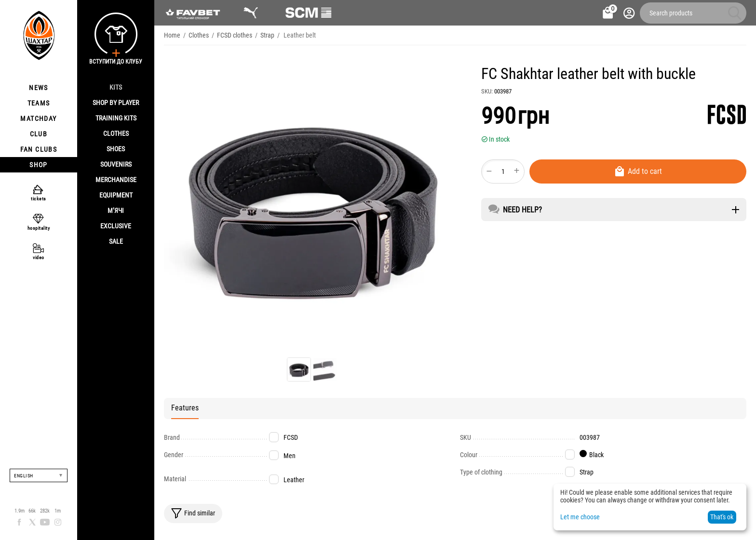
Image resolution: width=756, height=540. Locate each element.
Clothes (116, 133)
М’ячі (116, 211)
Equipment (116, 195)
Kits (116, 87)
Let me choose (580, 517)
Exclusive (116, 226)
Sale (116, 241)
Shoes (116, 149)
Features (185, 408)
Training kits (116, 118)
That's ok (722, 517)
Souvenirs (116, 164)
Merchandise (116, 180)
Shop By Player (116, 103)
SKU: (487, 91)
